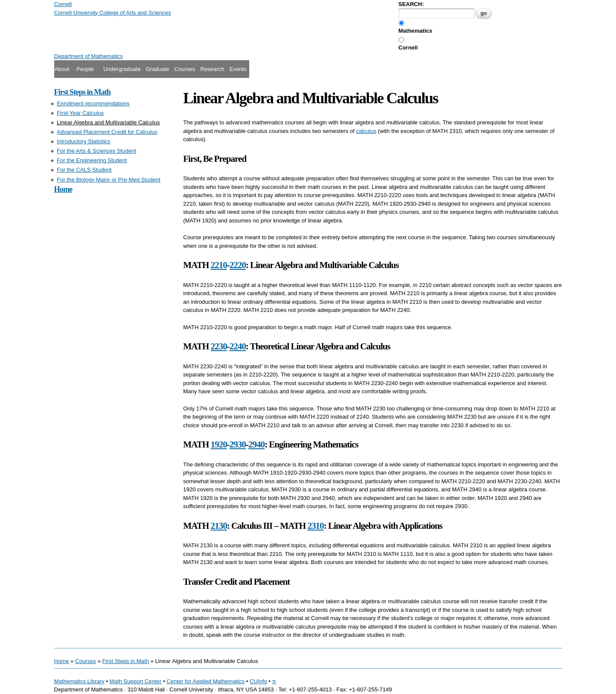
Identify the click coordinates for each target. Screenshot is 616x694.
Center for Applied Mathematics (206, 681)
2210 (219, 265)
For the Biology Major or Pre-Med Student (109, 180)
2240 (238, 346)
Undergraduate (122, 69)
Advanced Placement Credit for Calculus (107, 132)
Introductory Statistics (84, 141)
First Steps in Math (82, 92)
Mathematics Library (79, 681)
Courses (185, 69)
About (62, 69)
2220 (238, 265)
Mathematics (416, 31)
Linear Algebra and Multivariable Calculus (108, 122)
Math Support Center (135, 681)
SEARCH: (411, 4)
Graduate (158, 69)
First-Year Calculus (80, 113)
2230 (219, 346)
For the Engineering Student (92, 160)
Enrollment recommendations (93, 103)
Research (212, 69)
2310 (316, 526)
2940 (257, 444)
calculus (366, 131)
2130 (219, 526)
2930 (238, 444)
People (85, 69)
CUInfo (258, 681)
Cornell (408, 48)
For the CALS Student (84, 170)
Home (63, 189)
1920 (219, 444)
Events (238, 69)
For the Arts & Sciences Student (96, 151)
